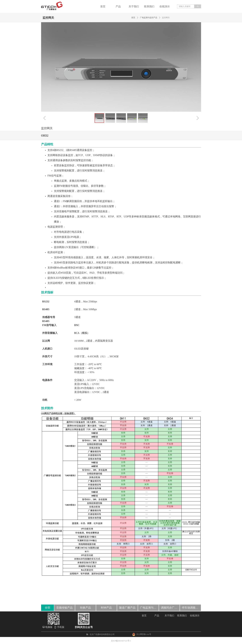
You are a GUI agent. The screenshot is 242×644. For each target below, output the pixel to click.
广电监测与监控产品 (149, 18)
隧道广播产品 (127, 608)
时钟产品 (106, 608)
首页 (133, 18)
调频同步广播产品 (170, 608)
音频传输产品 (64, 608)
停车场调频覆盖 (191, 608)
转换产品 (85, 608)
